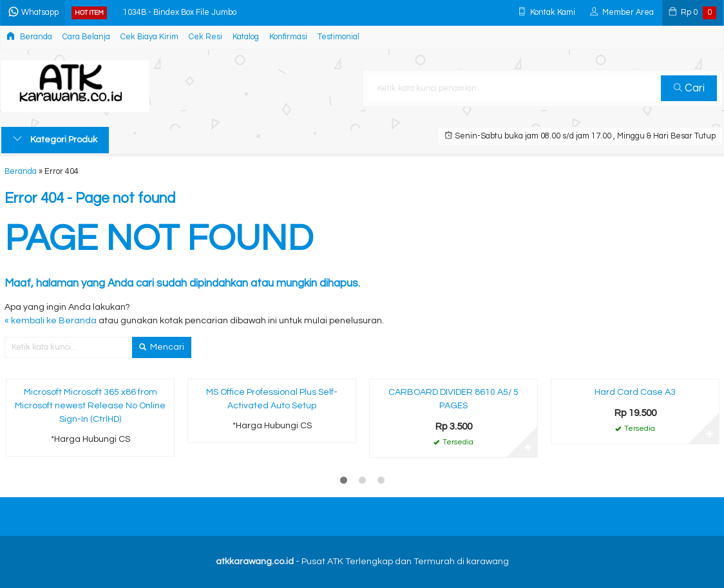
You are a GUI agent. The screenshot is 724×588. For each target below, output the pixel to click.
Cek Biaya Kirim (149, 37)
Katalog (246, 37)
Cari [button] (689, 88)
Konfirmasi (288, 37)
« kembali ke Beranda (51, 321)
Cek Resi (205, 37)
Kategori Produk (55, 139)
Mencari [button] (162, 347)
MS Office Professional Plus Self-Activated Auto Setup (272, 399)
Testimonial (338, 37)
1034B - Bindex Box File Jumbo (180, 13)
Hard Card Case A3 (635, 392)
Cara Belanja (86, 37)
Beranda (29, 36)
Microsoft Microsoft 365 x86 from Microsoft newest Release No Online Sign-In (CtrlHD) (90, 406)
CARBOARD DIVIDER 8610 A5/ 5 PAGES (453, 399)
